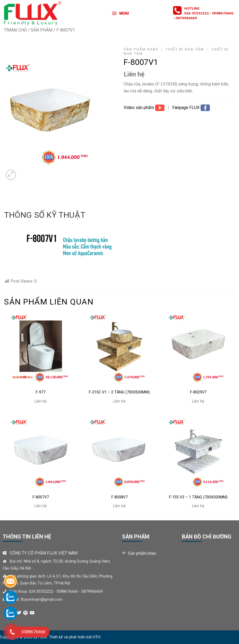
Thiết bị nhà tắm (185, 49)
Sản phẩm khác (141, 49)
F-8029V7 (198, 392)
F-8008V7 (119, 497)
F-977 (41, 392)
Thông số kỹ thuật (45, 215)
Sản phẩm (42, 30)
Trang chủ (15, 30)
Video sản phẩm (139, 108)
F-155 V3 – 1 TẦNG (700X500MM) (198, 497)
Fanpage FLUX (186, 108)
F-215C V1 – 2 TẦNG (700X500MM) (119, 392)
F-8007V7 (41, 497)
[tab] (45, 215)
